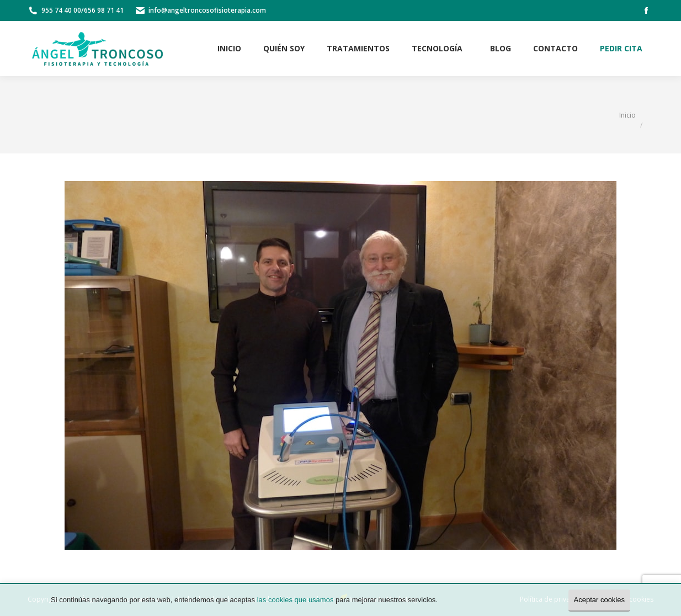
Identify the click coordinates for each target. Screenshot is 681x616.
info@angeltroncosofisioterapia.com (207, 10)
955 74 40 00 (61, 10)
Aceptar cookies (600, 600)
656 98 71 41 (104, 10)
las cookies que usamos (296, 600)
